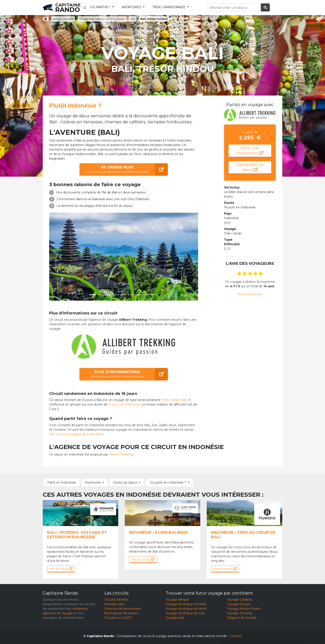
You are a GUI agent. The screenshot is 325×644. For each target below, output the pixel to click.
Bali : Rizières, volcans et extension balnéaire (77, 535)
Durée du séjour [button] (125, 482)
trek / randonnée (169, 7)
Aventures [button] (93, 482)
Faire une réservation (250, 151)
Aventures (131, 7)
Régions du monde (242, 618)
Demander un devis (250, 167)
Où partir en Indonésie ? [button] (168, 482)
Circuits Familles (116, 600)
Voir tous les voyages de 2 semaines (76, 434)
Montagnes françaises (121, 613)
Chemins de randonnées (123, 609)
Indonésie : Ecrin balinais (158, 532)
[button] (60, 257)
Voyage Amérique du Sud (185, 613)
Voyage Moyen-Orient (244, 609)
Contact (236, 636)
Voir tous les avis (250, 294)
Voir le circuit (61, 569)
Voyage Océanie (240, 613)
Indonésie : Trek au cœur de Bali (243, 535)
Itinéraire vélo (114, 604)
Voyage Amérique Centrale (186, 604)
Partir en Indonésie (62, 482)
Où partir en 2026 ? (119, 618)
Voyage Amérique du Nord (186, 609)
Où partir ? (100, 7)
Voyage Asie (175, 618)
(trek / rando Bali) (174, 400)
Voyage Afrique (177, 600)
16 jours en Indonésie (124, 404)
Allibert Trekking (121, 454)
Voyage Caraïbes (240, 600)
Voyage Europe (239, 604)
